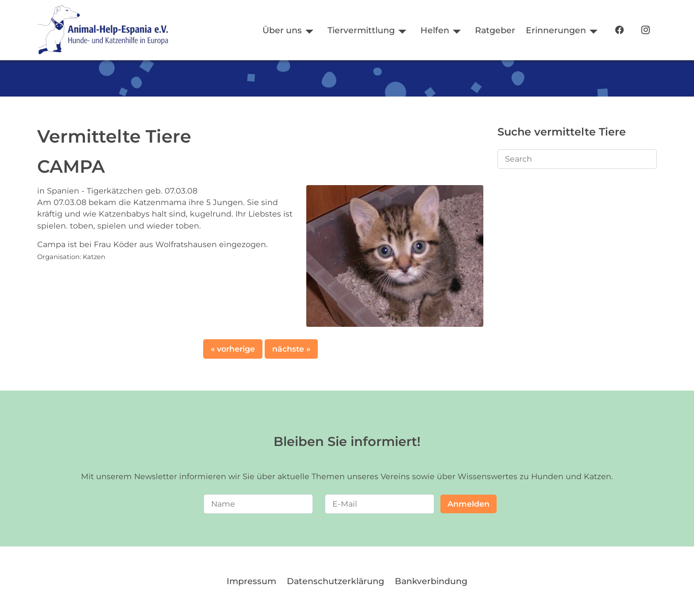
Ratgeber (495, 30)
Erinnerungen (556, 30)
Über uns (282, 30)
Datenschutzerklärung (335, 581)
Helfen (435, 30)
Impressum (251, 581)
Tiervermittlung (361, 30)
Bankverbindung (431, 581)
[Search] (577, 159)
